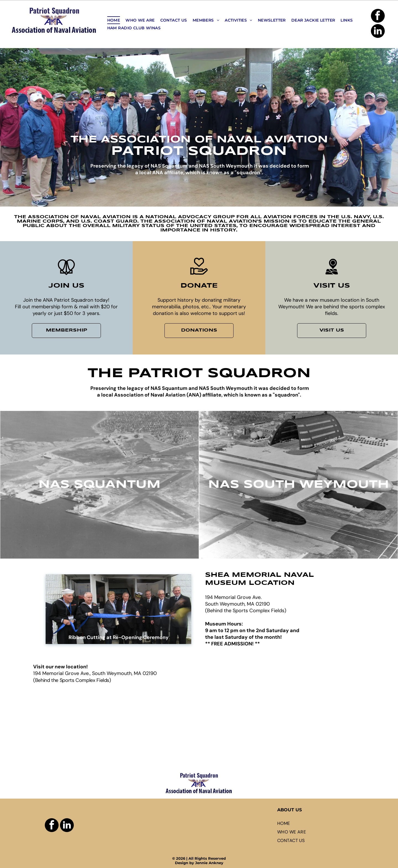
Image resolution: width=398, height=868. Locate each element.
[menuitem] (114, 20)
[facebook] (378, 16)
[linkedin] (378, 32)
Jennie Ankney (209, 863)
